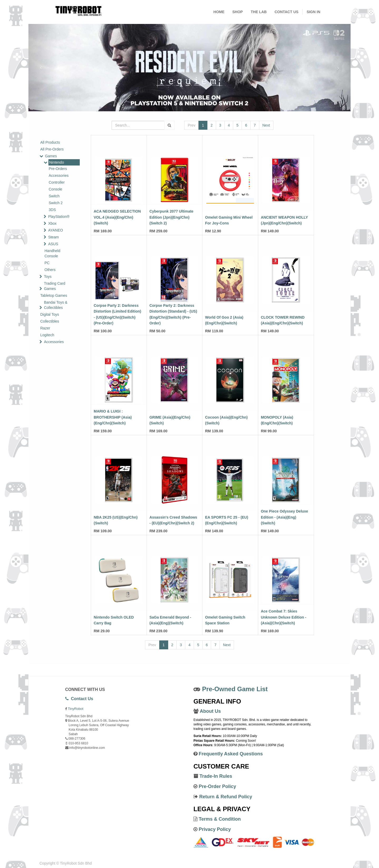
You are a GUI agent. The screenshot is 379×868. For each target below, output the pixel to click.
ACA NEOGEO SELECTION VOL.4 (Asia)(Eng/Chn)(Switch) (117, 217)
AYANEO (56, 230)
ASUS (53, 244)
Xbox (52, 223)
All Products (50, 142)
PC (47, 263)
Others (50, 270)
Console (55, 189)
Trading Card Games (55, 286)
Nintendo (57, 162)
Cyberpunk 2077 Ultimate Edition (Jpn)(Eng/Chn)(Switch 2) (171, 217)
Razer (45, 328)
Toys (48, 277)
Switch (54, 196)
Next (266, 125)
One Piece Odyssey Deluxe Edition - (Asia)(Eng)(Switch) (285, 517)
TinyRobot (76, 709)
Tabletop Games (54, 295)
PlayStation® (59, 217)
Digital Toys (50, 314)
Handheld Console (52, 253)
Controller (57, 182)
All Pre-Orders (52, 149)
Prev (191, 125)
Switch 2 (56, 203)
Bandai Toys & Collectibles (56, 305)
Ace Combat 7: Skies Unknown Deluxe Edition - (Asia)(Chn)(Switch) (284, 617)
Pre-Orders (58, 169)
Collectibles (50, 321)
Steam (53, 237)
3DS (52, 210)
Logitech (47, 335)
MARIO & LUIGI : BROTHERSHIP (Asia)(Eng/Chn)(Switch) (113, 417)
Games (51, 156)
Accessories (59, 175)
